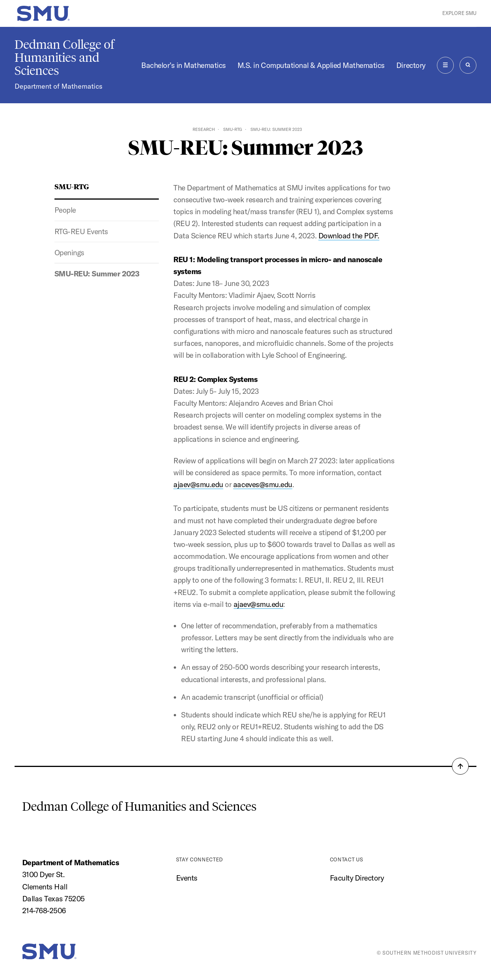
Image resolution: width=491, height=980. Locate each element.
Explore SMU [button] (459, 13)
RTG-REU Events (81, 231)
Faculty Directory (357, 878)
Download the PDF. (349, 236)
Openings (69, 253)
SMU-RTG (233, 129)
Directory (411, 65)
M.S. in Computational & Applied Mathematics (311, 65)
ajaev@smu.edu (198, 484)
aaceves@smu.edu (263, 484)
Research (204, 129)
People (65, 210)
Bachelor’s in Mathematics (184, 65)
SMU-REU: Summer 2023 (97, 274)
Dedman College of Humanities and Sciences (64, 58)
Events (187, 878)
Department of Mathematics (58, 86)
